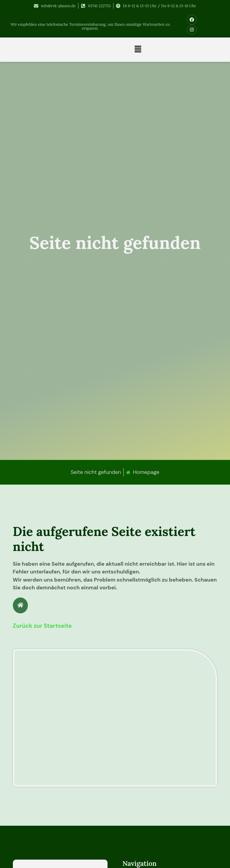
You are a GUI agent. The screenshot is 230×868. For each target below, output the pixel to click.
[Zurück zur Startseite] (20, 605)
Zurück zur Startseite (42, 626)
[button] (138, 49)
